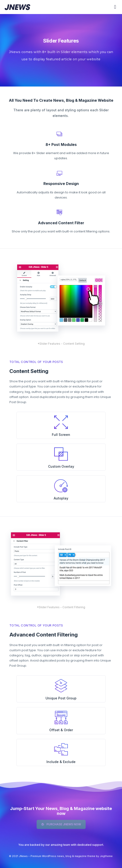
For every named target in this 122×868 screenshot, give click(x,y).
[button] (115, 7)
